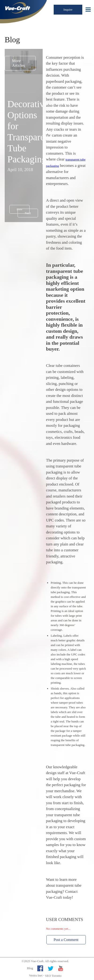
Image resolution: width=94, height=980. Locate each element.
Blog (30, 968)
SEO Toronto (53, 976)
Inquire (68, 10)
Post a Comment (66, 940)
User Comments (64, 919)
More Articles (18, 63)
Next (28, 213)
